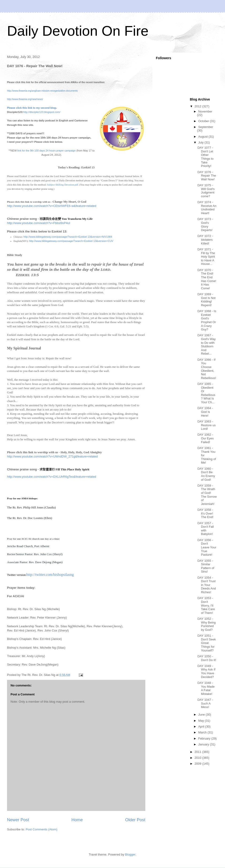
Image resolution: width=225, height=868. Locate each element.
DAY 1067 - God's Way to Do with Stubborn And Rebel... (206, 344)
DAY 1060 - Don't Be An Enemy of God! (206, 474)
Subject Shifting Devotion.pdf (62, 185)
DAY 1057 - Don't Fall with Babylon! (206, 529)
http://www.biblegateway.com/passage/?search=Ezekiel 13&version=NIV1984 (68, 237)
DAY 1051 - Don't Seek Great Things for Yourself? (206, 643)
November (205, 111)
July (201, 142)
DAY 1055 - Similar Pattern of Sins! (206, 566)
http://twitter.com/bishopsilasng (50, 575)
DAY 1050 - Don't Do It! (207, 658)
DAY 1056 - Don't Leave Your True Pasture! (207, 547)
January (204, 744)
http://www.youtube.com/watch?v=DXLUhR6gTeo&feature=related (52, 477)
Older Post (135, 820)
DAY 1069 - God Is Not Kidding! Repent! (206, 300)
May (202, 721)
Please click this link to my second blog (31, 108)
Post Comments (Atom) (42, 829)
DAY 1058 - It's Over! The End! (205, 513)
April (202, 727)
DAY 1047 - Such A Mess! (205, 703)
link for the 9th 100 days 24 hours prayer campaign (47, 151)
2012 (198, 106)
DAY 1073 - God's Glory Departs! (205, 225)
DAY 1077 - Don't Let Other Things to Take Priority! (205, 157)
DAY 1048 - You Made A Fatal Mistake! (206, 688)
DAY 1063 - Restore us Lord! (206, 425)
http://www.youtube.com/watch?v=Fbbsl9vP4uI (39, 223)
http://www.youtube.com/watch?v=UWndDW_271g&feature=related (52, 456)
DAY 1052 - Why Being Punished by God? (206, 624)
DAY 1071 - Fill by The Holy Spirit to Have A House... (206, 257)
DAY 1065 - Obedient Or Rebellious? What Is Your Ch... (206, 393)
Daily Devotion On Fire (78, 31)
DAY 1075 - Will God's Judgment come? (206, 191)
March (203, 732)
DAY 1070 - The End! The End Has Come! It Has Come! (207, 279)
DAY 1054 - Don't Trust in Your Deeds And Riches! (207, 585)
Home (77, 820)
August (203, 137)
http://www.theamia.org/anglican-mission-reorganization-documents (42, 91)
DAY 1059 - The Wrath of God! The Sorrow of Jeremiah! (207, 495)
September (206, 127)
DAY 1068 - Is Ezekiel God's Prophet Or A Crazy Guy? (207, 320)
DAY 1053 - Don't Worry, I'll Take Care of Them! (206, 605)
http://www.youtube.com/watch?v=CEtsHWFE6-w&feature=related (52, 206)
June (202, 715)
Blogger (130, 854)
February (205, 738)
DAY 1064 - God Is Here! (205, 412)
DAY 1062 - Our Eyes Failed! (205, 438)
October (204, 121)
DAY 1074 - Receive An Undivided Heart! (207, 208)
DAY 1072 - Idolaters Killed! (205, 240)
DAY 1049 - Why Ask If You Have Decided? (206, 671)
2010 (198, 758)
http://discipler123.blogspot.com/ (42, 112)
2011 (198, 752)
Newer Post (18, 820)
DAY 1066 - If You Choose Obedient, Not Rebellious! (207, 369)
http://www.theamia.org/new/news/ (25, 99)
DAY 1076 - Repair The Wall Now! (207, 176)
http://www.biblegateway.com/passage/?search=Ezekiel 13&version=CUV (71, 241)
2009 (198, 764)
